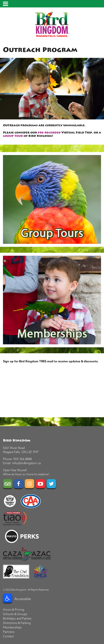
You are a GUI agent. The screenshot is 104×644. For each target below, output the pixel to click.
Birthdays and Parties (17, 618)
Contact (8, 636)
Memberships (12, 627)
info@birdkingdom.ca (26, 463)
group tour (13, 136)
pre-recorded (49, 133)
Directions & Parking (17, 623)
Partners (9, 632)
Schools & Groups (15, 614)
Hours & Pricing (14, 610)
